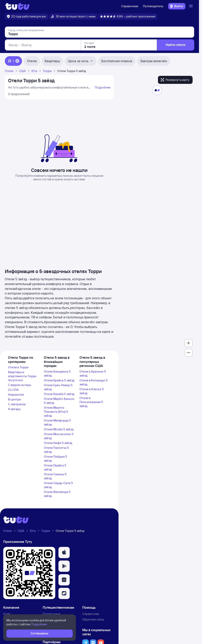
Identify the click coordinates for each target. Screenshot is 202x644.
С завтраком (17, 404)
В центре (15, 399)
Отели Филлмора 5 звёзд (57, 494)
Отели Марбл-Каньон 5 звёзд (59, 401)
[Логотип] (18, 6)
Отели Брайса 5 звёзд (59, 380)
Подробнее (103, 87)
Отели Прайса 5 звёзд (55, 467)
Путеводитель (153, 6)
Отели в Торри (18, 367)
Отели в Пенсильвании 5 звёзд (91, 402)
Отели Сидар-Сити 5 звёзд (58, 485)
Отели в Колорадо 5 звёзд (93, 382)
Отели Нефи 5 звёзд (58, 443)
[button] (64, 553)
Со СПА (13, 390)
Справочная (130, 6)
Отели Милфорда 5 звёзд (57, 422)
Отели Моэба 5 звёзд (59, 429)
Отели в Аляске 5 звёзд (92, 391)
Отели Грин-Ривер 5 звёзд (58, 387)
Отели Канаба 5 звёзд (59, 394)
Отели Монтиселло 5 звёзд (59, 436)
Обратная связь (93, 619)
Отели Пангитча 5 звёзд (56, 450)
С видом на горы (20, 385)
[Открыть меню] (191, 6)
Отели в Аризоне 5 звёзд (93, 373)
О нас (7, 614)
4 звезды (14, 409)
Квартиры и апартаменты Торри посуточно (22, 376)
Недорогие (16, 395)
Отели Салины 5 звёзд (55, 476)
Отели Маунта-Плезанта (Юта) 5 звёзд (56, 412)
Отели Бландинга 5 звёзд (57, 373)
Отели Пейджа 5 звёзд (55, 459)
